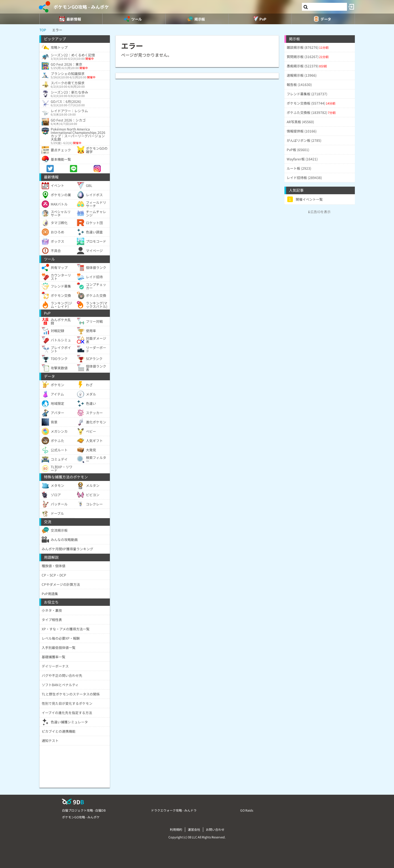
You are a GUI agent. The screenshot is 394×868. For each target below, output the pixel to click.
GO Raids (247, 810)
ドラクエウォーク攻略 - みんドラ (174, 810)
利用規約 (176, 829)
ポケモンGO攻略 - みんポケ (81, 7)
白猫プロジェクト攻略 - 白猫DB (84, 810)
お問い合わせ (215, 829)
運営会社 (194, 829)
